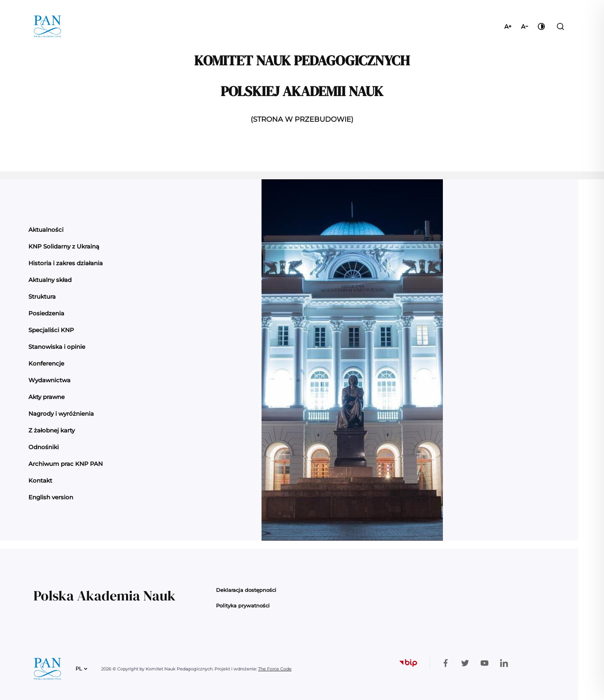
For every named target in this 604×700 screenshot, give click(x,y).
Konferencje (46, 363)
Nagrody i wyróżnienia (61, 414)
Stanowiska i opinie (57, 347)
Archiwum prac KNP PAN (66, 464)
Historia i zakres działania (66, 263)
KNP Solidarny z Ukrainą (64, 246)
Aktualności (46, 230)
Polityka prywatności (243, 605)
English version (51, 497)
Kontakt (40, 480)
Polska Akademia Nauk (104, 596)
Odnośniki (44, 447)
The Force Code (275, 669)
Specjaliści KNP (51, 330)
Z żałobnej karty (52, 430)
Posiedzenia (46, 313)
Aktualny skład (50, 280)
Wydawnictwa (49, 380)
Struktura (42, 297)
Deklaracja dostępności (246, 590)
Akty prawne (47, 397)
